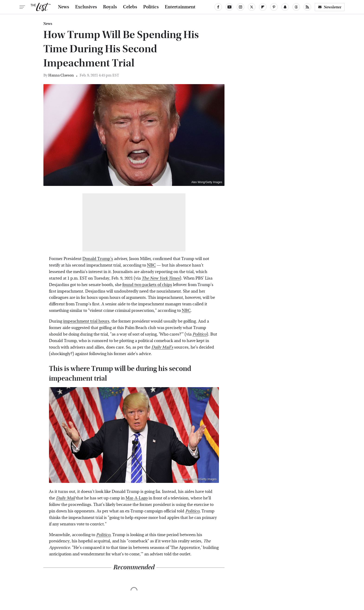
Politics (151, 7)
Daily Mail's (162, 347)
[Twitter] (252, 7)
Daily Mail (65, 498)
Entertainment (180, 7)
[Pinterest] (274, 7)
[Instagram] (240, 7)
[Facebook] (218, 7)
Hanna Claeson (61, 75)
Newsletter (330, 7)
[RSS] (307, 7)
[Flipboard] (263, 7)
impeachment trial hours (86, 321)
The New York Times (161, 278)
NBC (151, 265)
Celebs (130, 7)
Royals (110, 7)
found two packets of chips (147, 285)
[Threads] (296, 7)
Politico (192, 511)
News (64, 7)
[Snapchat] (285, 7)
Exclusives (86, 7)
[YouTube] (229, 7)
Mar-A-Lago (137, 498)
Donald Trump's (98, 259)
